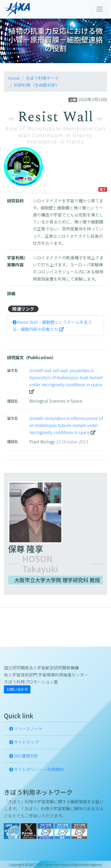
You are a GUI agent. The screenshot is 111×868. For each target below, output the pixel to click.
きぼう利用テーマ (42, 78)
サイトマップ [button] (26, 742)
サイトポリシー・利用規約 (39, 769)
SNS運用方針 (26, 756)
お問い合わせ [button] (17, 689)
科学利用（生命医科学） (37, 85)
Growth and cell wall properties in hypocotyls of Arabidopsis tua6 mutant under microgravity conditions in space (66, 377)
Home (14, 78)
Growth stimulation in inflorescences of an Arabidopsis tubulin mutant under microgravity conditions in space (66, 425)
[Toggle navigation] (100, 9)
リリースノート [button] (28, 728)
